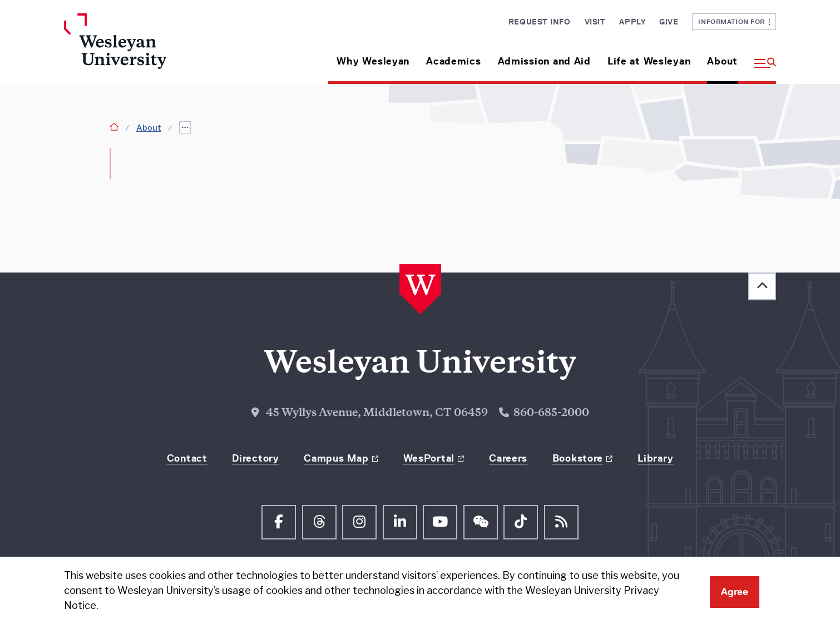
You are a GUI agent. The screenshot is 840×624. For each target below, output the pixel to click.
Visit (595, 22)
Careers (508, 458)
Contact (187, 458)
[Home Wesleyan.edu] (147, 49)
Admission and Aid (544, 61)
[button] (761, 57)
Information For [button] (734, 21)
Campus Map (336, 458)
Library (655, 458)
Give (669, 22)
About (722, 61)
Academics (453, 61)
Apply (632, 22)
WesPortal (429, 458)
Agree (735, 592)
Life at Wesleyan (649, 61)
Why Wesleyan (373, 61)
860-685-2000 (551, 413)
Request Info (540, 22)
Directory (255, 458)
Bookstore (578, 458)
